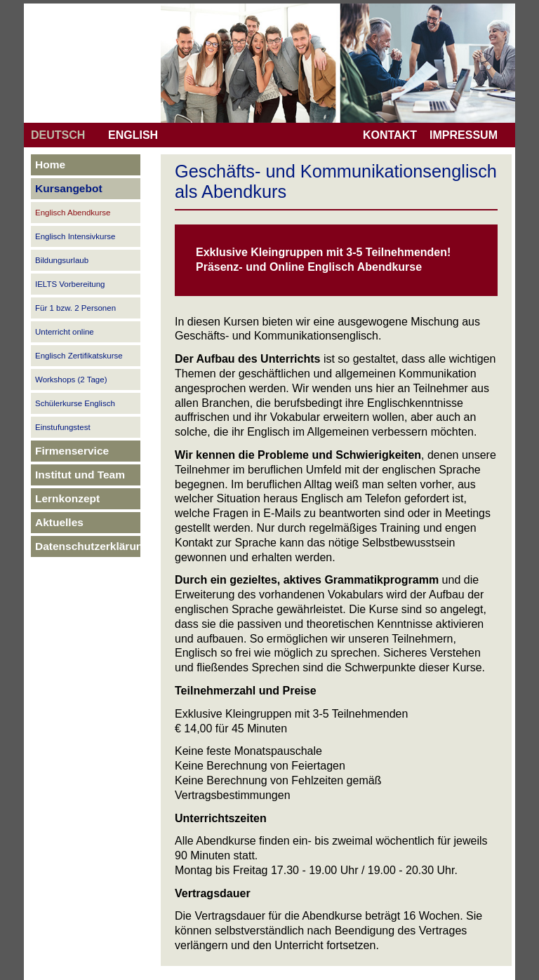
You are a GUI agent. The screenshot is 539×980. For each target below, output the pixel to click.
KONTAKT (390, 135)
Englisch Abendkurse (73, 213)
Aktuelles (59, 522)
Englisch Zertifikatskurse (79, 356)
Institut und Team (80, 475)
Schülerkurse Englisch (75, 403)
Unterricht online (65, 332)
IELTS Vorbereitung (70, 284)
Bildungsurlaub (62, 260)
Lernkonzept (67, 498)
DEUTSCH (58, 135)
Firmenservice (72, 451)
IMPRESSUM (464, 135)
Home (50, 165)
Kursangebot (69, 188)
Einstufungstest (63, 427)
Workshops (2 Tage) (71, 380)
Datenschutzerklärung (92, 546)
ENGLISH (133, 135)
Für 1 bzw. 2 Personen (75, 308)
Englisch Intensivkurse (75, 236)
